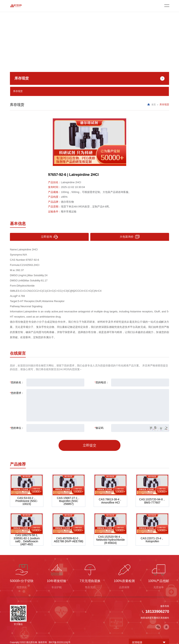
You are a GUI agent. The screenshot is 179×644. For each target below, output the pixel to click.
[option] (89, 142)
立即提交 (89, 443)
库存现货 (18, 91)
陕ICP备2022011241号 (60, 638)
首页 (154, 104)
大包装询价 (130, 236)
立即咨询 (49, 236)
